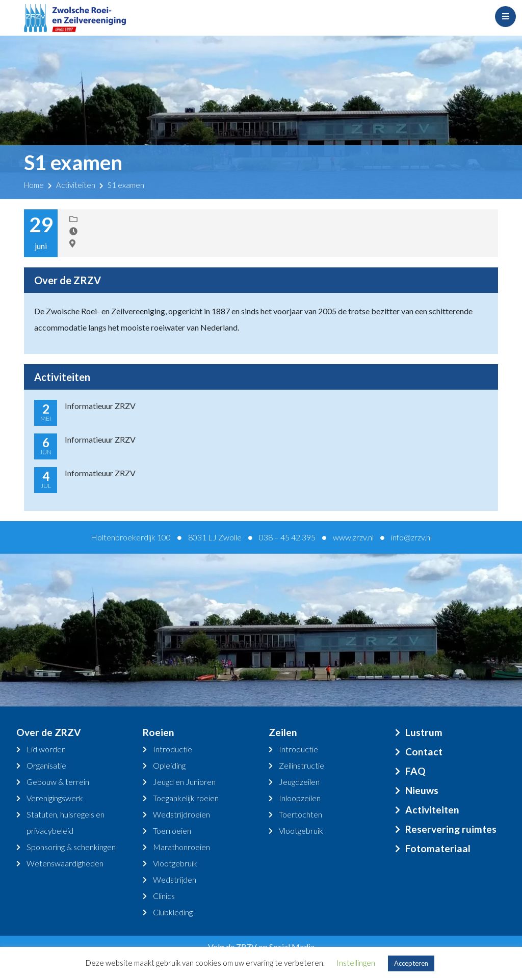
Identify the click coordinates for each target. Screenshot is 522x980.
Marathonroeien (181, 847)
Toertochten (301, 814)
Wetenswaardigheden (65, 863)
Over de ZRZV (49, 732)
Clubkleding (173, 912)
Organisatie (46, 765)
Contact (424, 752)
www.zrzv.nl (353, 537)
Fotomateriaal (438, 848)
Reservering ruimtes (451, 829)
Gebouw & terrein (58, 782)
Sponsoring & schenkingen (71, 847)
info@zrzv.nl (411, 537)
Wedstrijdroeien (181, 814)
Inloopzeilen (300, 798)
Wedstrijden (175, 879)
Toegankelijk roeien (186, 798)
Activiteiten (76, 185)
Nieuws (422, 790)
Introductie (173, 749)
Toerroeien (172, 831)
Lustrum (424, 732)
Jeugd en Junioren (184, 782)
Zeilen (283, 732)
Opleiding (169, 765)
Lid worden (46, 749)
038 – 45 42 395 (287, 537)
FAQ (415, 771)
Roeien (159, 732)
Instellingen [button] (356, 963)
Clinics (164, 896)
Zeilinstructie (302, 765)
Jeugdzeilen (299, 782)
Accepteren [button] (411, 963)
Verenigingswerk (55, 798)
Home (34, 185)
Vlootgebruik (175, 863)
